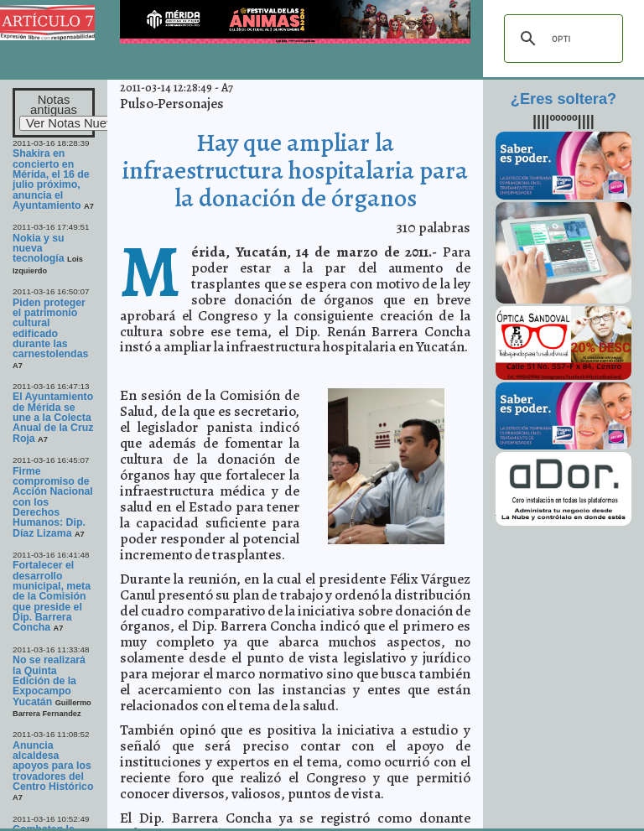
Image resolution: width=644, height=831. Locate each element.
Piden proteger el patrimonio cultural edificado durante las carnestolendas (50, 329)
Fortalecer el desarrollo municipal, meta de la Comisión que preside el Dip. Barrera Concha (52, 596)
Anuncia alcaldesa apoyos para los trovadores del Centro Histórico (53, 766)
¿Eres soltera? (563, 99)
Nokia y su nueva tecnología (39, 249)
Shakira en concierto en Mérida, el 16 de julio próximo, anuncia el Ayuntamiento (51, 179)
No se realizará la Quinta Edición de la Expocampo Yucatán (49, 680)
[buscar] (561, 39)
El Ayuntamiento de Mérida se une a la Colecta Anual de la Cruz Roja (53, 417)
